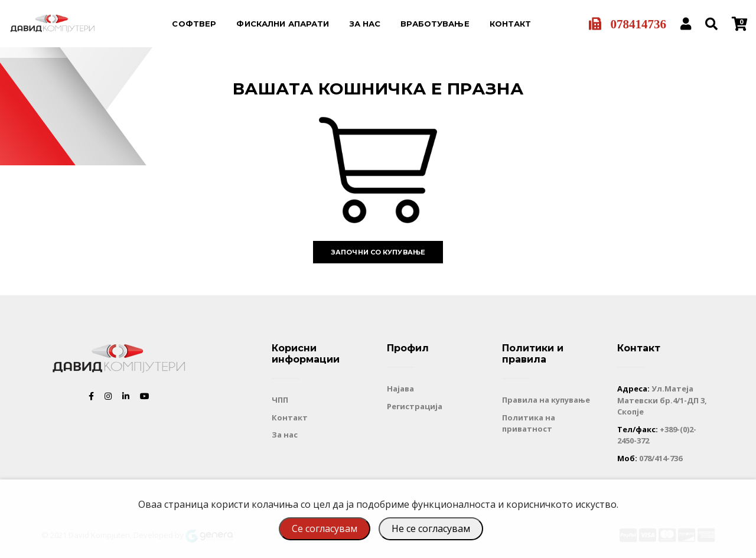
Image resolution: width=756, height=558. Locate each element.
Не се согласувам (431, 528)
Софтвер (194, 24)
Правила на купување (546, 400)
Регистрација (415, 406)
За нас (365, 24)
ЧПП (280, 400)
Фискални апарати (283, 24)
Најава (400, 389)
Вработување (435, 24)
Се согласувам (325, 528)
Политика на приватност (529, 423)
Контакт (511, 24)
